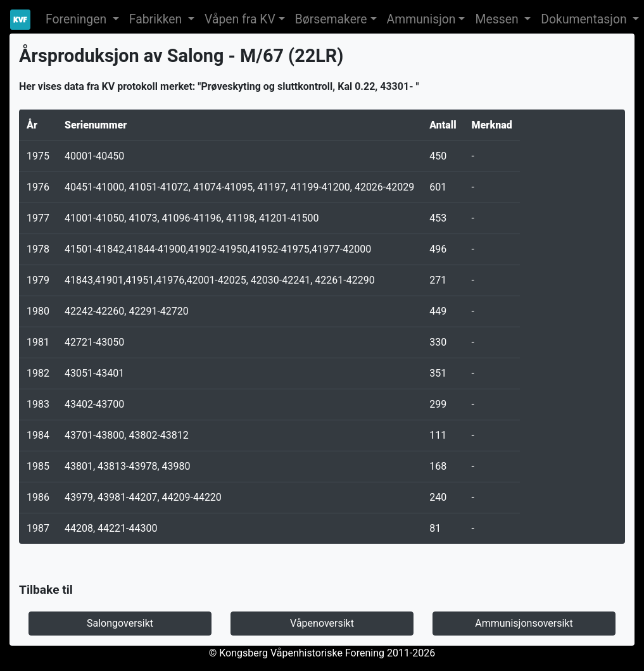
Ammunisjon (421, 19)
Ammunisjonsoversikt (524, 623)
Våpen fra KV (240, 19)
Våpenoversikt (322, 623)
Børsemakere (331, 19)
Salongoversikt (120, 623)
